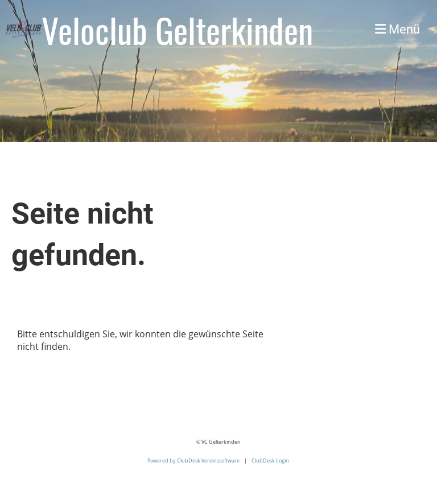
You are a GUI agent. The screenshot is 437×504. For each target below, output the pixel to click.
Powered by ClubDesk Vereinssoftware (193, 460)
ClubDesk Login (270, 460)
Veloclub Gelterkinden (177, 30)
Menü (397, 29)
